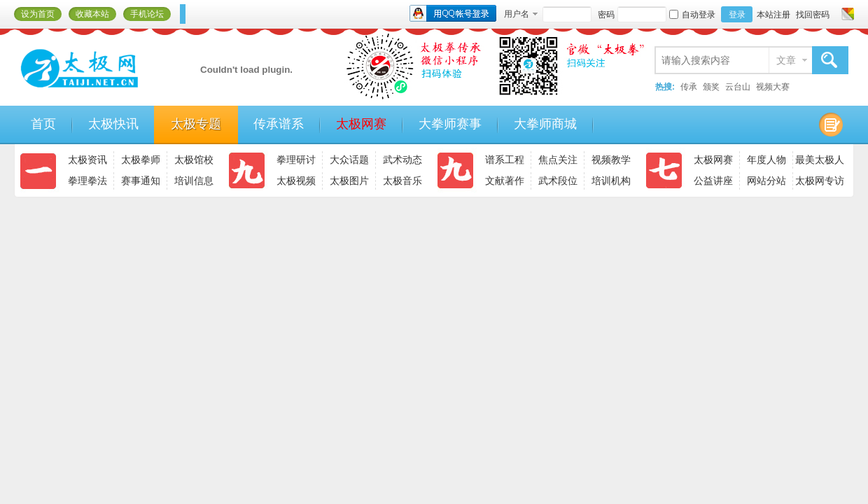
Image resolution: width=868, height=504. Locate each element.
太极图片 (349, 181)
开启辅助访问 (834, 14)
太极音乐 (402, 181)
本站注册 (773, 15)
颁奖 (711, 87)
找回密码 (813, 15)
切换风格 (846, 14)
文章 (786, 60)
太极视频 (296, 181)
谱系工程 (505, 160)
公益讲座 (713, 181)
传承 (689, 87)
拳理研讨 (296, 160)
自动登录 (692, 15)
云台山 (738, 87)
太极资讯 (87, 160)
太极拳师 (141, 160)
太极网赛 (361, 124)
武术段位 (558, 181)
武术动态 (402, 160)
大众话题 (349, 160)
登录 (737, 15)
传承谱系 (279, 124)
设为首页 (38, 14)
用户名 (517, 14)
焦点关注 (558, 160)
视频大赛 (773, 87)
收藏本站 (92, 14)
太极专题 (196, 124)
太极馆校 (194, 160)
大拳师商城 (545, 124)
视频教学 (611, 160)
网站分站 (766, 181)
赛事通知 (141, 181)
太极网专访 (820, 181)
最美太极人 (820, 160)
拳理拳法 (87, 181)
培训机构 (611, 181)
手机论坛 (147, 14)
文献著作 (505, 181)
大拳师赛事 (450, 124)
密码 (606, 15)
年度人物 (766, 160)
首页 (43, 124)
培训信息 (194, 181)
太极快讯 (113, 124)
